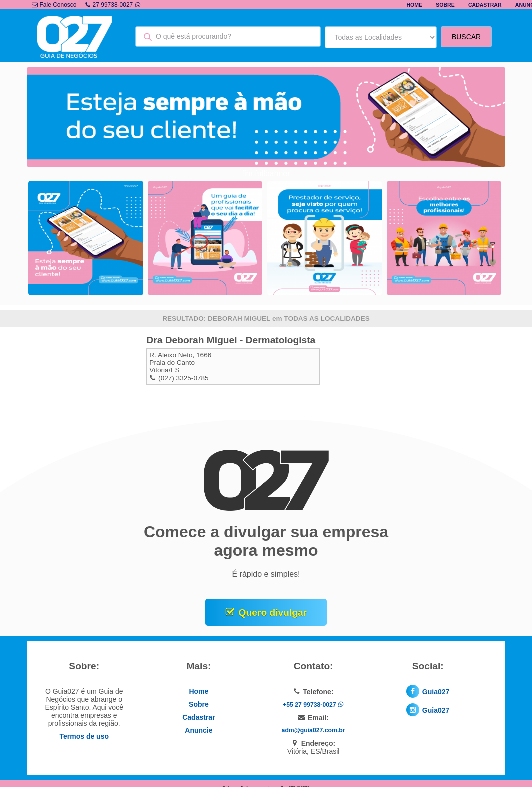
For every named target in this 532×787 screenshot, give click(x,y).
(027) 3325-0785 (183, 378)
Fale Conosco (54, 5)
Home (414, 5)
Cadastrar (485, 5)
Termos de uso (84, 736)
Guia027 (436, 692)
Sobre (445, 5)
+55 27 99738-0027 (313, 705)
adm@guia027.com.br (314, 730)
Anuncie (198, 730)
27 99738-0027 (113, 5)
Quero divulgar (273, 613)
